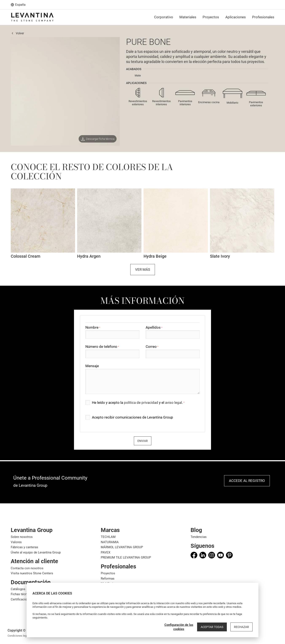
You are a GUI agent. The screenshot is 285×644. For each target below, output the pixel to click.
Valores (16, 542)
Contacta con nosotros (27, 568)
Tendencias (199, 537)
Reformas (108, 579)
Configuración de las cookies (179, 627)
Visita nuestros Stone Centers (32, 573)
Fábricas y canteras (24, 547)
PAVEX (106, 552)
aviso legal (173, 403)
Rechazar (241, 627)
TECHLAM (108, 537)
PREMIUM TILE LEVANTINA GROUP (126, 557)
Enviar (143, 441)
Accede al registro (247, 481)
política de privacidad (141, 403)
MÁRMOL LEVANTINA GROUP (122, 547)
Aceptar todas (212, 627)
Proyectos (108, 573)
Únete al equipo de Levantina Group (36, 552)
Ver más (143, 269)
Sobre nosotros (22, 537)
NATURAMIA (110, 542)
